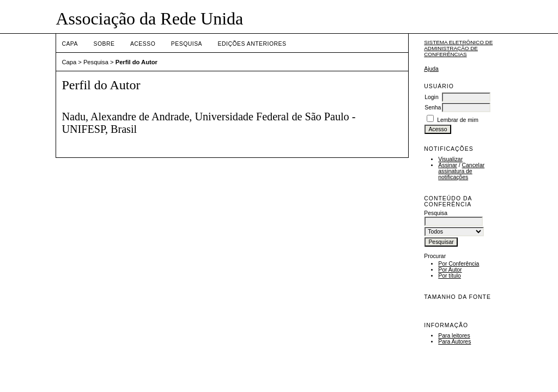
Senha (433, 108)
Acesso (143, 44)
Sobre (104, 44)
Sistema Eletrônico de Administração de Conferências (458, 48)
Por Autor (450, 270)
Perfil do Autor (137, 62)
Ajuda (431, 69)
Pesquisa (187, 44)
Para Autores (454, 342)
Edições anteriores (252, 44)
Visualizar (450, 159)
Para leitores (454, 336)
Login (431, 97)
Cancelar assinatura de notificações (461, 171)
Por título (450, 276)
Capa (70, 44)
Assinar (448, 165)
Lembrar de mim (458, 120)
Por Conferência (459, 264)
